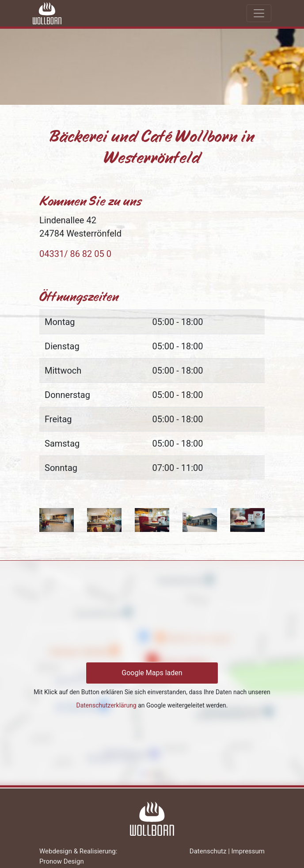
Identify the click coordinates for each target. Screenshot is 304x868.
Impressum (248, 851)
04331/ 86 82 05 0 (75, 254)
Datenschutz (208, 851)
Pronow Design (62, 861)
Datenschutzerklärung (106, 705)
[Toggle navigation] (259, 13)
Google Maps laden (152, 673)
